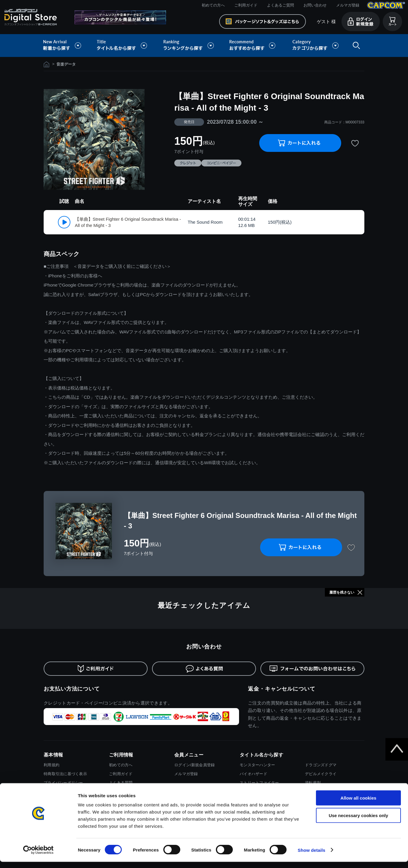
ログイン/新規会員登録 (194, 765)
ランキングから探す (189, 46)
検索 (355, 46)
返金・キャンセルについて (282, 689)
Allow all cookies (359, 804)
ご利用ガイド (246, 5)
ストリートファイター (259, 783)
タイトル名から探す (123, 46)
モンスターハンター (257, 765)
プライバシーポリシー (63, 783)
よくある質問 (121, 783)
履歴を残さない (342, 592)
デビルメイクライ (321, 774)
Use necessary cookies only (358, 822)
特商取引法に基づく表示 (65, 774)
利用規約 (52, 765)
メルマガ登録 (348, 5)
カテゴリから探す (315, 46)
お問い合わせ (315, 5)
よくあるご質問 (280, 5)
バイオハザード (253, 774)
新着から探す (66, 46)
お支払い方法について (72, 689)
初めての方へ (213, 5)
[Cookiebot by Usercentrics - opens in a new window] (38, 856)
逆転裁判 (313, 783)
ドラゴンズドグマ (321, 765)
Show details (312, 856)
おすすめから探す (253, 46)
